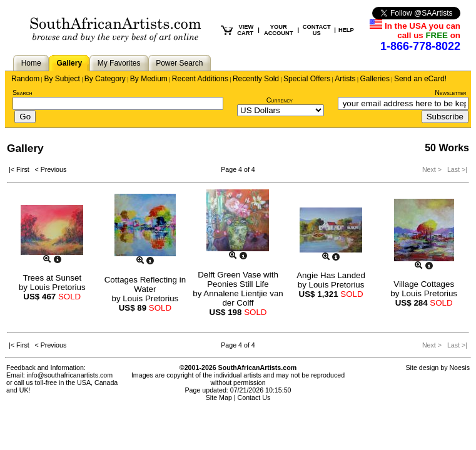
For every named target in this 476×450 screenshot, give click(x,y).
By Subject (62, 79)
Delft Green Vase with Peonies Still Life (238, 279)
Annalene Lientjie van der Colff (243, 298)
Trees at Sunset (53, 278)
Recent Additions (200, 79)
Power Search (179, 63)
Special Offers (307, 79)
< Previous (51, 169)
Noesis (459, 367)
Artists (345, 79)
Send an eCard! (420, 79)
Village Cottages (424, 284)
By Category (105, 79)
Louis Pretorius (58, 287)
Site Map (219, 397)
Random (25, 79)
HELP (346, 30)
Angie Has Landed (331, 275)
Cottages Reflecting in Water (145, 284)
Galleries (375, 79)
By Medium (149, 79)
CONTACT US (317, 30)
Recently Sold (256, 79)
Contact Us (254, 397)
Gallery (69, 63)
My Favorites (119, 63)
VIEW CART (245, 30)
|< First (22, 169)
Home (31, 63)
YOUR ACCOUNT (279, 30)
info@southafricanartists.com (70, 375)
